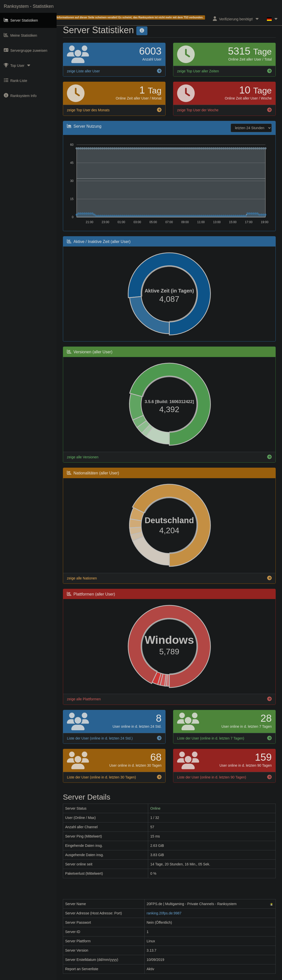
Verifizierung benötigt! (236, 19)
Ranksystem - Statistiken (29, 6)
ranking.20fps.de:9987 (164, 913)
